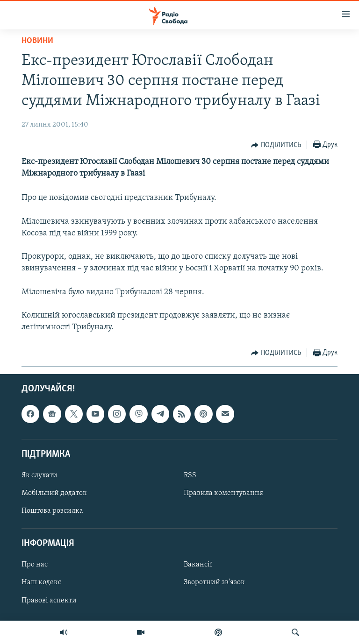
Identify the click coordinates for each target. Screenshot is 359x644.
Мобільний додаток (54, 493)
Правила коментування (223, 493)
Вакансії (198, 565)
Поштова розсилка (52, 511)
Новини (37, 41)
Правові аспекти (49, 600)
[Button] (276, 145)
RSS (190, 475)
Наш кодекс (41, 582)
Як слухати (39, 475)
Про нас (35, 565)
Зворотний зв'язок (214, 582)
